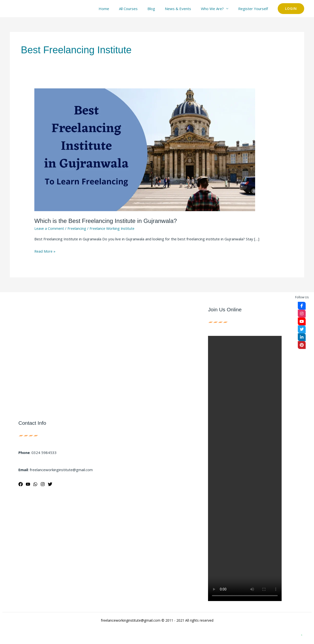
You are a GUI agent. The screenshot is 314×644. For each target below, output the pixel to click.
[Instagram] (43, 484)
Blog (160, 9)
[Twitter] (50, 484)
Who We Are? (216, 9)
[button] (291, 9)
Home (117, 9)
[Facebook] (21, 484)
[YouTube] (28, 484)
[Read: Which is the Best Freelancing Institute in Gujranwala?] (145, 149)
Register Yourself (254, 9)
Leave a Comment (50, 228)
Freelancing (78, 228)
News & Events (184, 9)
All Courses (139, 9)
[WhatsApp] (35, 484)
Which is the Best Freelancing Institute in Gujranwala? (108, 221)
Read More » (45, 251)
